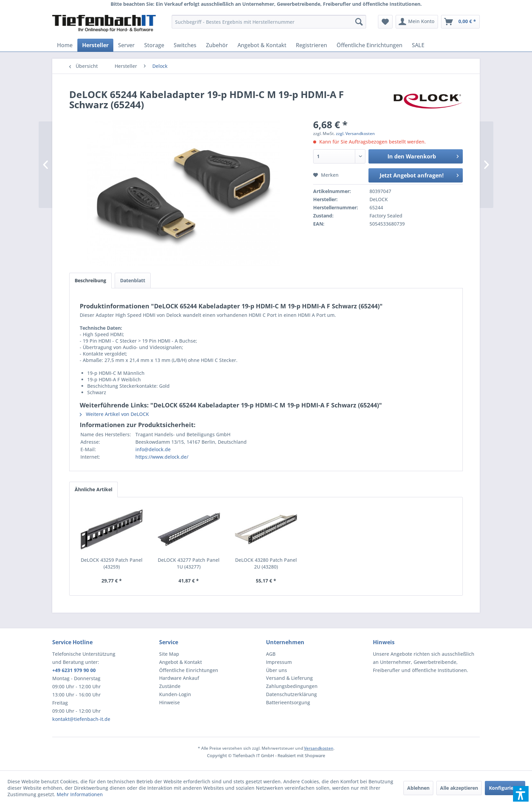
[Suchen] (359, 22)
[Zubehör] (217, 45)
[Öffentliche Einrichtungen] (369, 45)
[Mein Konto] (417, 22)
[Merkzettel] (385, 22)
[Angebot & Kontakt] (262, 45)
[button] (521, 794)
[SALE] (418, 45)
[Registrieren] (311, 45)
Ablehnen (418, 788)
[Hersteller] (95, 45)
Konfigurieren (505, 788)
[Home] (65, 45)
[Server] (126, 45)
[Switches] (185, 45)
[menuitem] (269, 22)
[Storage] (154, 45)
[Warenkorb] (460, 22)
